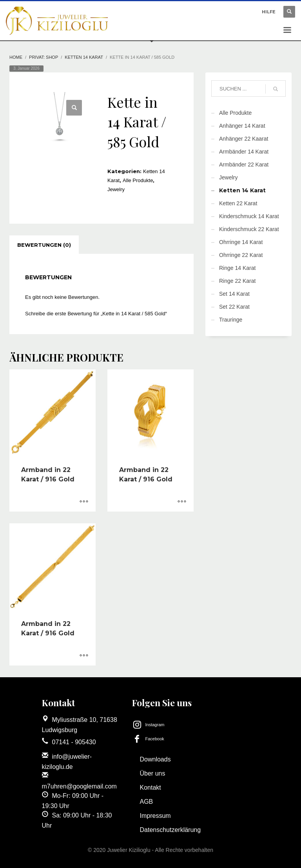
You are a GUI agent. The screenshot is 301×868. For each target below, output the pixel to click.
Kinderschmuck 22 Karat (249, 229)
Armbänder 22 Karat (244, 165)
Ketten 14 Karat (84, 57)
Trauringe (231, 320)
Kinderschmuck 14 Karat (249, 216)
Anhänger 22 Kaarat (244, 139)
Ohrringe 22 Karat (241, 255)
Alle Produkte (138, 180)
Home (16, 57)
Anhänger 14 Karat (242, 126)
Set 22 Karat (234, 307)
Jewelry (116, 189)
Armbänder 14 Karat (244, 152)
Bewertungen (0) (44, 245)
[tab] (44, 245)
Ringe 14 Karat (237, 268)
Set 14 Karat (234, 294)
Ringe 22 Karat (237, 281)
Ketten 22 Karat (238, 203)
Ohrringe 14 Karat (241, 242)
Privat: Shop (44, 57)
